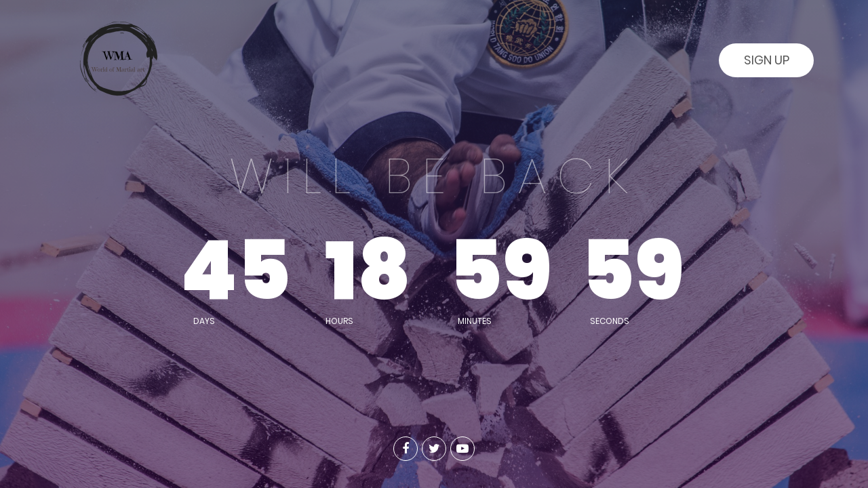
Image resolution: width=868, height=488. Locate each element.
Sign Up (767, 60)
